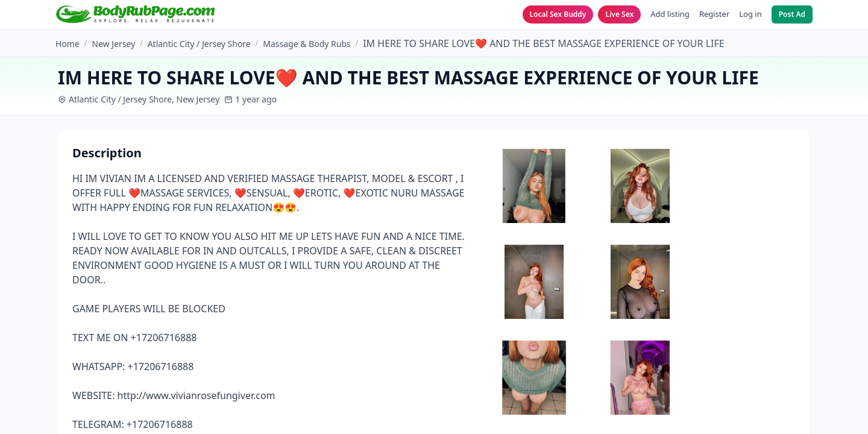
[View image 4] (640, 282)
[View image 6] (640, 378)
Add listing (670, 14)
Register (714, 14)
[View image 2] (640, 186)
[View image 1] (534, 186)
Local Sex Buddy (558, 14)
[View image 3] (534, 282)
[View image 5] (534, 378)
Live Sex (619, 14)
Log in (750, 14)
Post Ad (792, 14)
